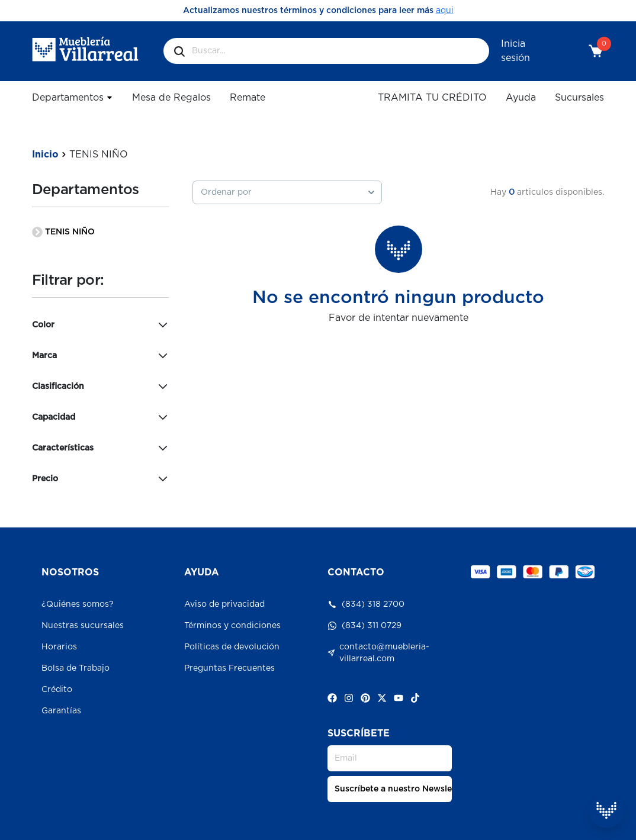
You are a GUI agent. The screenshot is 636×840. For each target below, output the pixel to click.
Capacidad (101, 417)
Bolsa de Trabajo (76, 668)
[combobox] (287, 192)
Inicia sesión (515, 51)
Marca (101, 356)
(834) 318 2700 (366, 604)
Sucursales (579, 98)
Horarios (59, 647)
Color (101, 325)
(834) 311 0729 (364, 626)
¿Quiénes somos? (78, 604)
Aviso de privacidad (224, 604)
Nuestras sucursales (83, 626)
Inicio (45, 155)
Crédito (57, 690)
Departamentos (73, 97)
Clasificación (101, 387)
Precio (101, 479)
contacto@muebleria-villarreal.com (378, 653)
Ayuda (521, 98)
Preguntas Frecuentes (229, 668)
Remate (248, 98)
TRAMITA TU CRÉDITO (432, 98)
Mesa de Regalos (171, 98)
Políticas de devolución (232, 647)
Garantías (61, 711)
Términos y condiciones (232, 626)
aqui (445, 11)
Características (101, 448)
